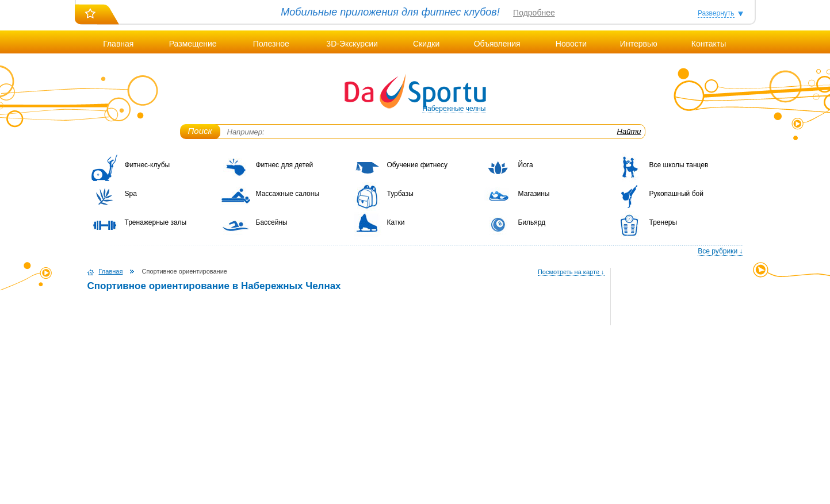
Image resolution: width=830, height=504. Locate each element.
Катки (396, 222)
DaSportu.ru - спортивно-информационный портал (415, 92)
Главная (118, 44)
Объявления (497, 44)
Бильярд (532, 222)
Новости (571, 44)
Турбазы (400, 194)
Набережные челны (454, 109)
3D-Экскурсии (352, 44)
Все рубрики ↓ (720, 251)
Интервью (639, 44)
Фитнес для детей (285, 165)
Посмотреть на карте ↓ (571, 272)
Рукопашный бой (676, 194)
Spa (131, 194)
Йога (526, 165)
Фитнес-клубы (148, 165)
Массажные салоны (288, 194)
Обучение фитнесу (418, 165)
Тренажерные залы (156, 222)
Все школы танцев (679, 165)
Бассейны (272, 222)
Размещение (193, 44)
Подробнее (534, 13)
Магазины (534, 194)
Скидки (426, 44)
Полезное (271, 44)
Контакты (709, 44)
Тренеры (663, 222)
